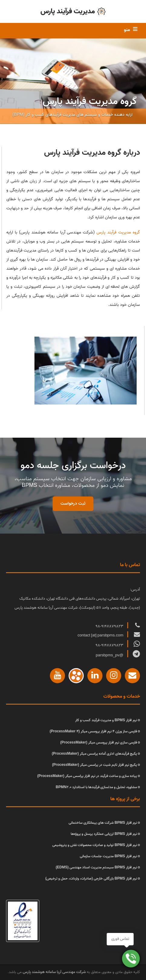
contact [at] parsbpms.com (101, 635)
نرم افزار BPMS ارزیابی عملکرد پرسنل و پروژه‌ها (104, 834)
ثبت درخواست (73, 504)
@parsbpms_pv (110, 655)
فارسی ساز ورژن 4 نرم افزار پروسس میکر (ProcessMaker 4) (93, 731)
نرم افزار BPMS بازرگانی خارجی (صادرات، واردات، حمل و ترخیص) (91, 879)
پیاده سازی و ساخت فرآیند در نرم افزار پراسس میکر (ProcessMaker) (87, 776)
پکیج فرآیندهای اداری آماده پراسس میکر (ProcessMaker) (94, 754)
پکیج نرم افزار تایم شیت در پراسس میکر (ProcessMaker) (94, 765)
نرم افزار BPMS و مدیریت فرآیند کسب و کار (106, 720)
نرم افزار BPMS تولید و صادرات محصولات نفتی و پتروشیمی (95, 845)
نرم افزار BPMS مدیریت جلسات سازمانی (108, 856)
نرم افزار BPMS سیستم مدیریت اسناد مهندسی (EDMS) (96, 867)
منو (127, 30)
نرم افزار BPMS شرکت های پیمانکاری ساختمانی (103, 823)
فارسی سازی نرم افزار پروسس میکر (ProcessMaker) (98, 742)
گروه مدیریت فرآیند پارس (118, 232)
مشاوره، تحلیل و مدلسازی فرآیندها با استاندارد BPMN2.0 (96, 787)
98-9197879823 (110, 626)
